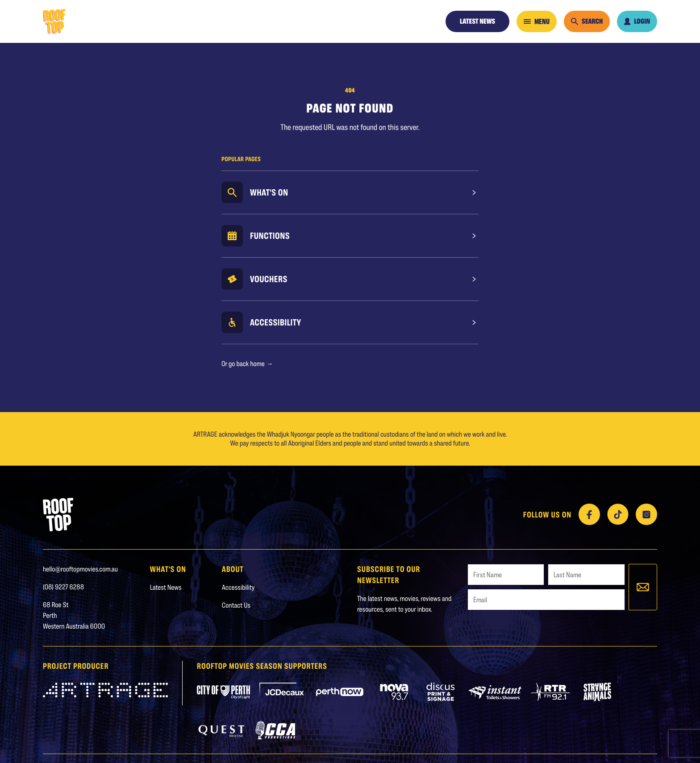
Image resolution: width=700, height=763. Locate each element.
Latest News (477, 21)
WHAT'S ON (168, 569)
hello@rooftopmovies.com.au (80, 569)
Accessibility (276, 322)
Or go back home (247, 364)
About (233, 569)
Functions (270, 236)
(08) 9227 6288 (63, 587)
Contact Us (236, 605)
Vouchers (269, 279)
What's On (269, 192)
